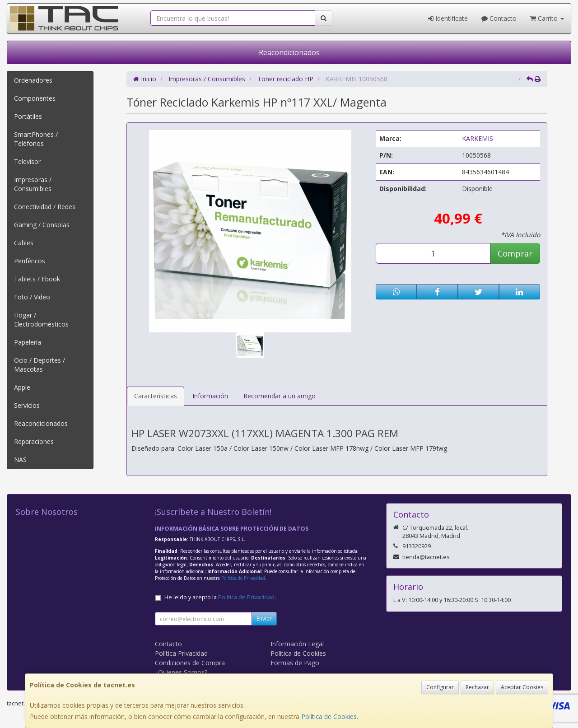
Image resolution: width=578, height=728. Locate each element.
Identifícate (448, 18)
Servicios (27, 405)
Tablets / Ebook (37, 279)
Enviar (264, 618)
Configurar (440, 687)
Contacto (499, 18)
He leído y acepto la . (220, 597)
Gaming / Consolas (42, 225)
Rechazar (477, 687)
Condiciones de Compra (190, 663)
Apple (22, 387)
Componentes (35, 98)
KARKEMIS (478, 138)
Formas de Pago (295, 663)
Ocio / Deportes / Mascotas (40, 365)
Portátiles (28, 116)
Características (156, 396)
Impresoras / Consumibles (33, 184)
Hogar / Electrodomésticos (41, 320)
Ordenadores (33, 80)
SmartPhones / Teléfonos (36, 139)
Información (210, 396)
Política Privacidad (181, 653)
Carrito (547, 18)
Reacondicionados (289, 52)
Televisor (27, 161)
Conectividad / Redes (45, 207)
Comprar (515, 253)
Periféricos (30, 261)
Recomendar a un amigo (280, 396)
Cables (24, 243)
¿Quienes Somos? (181, 672)
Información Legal (297, 644)
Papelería (28, 342)
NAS (20, 460)
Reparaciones (34, 441)
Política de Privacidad (243, 578)
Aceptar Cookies (522, 687)
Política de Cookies (329, 716)
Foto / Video (32, 297)
